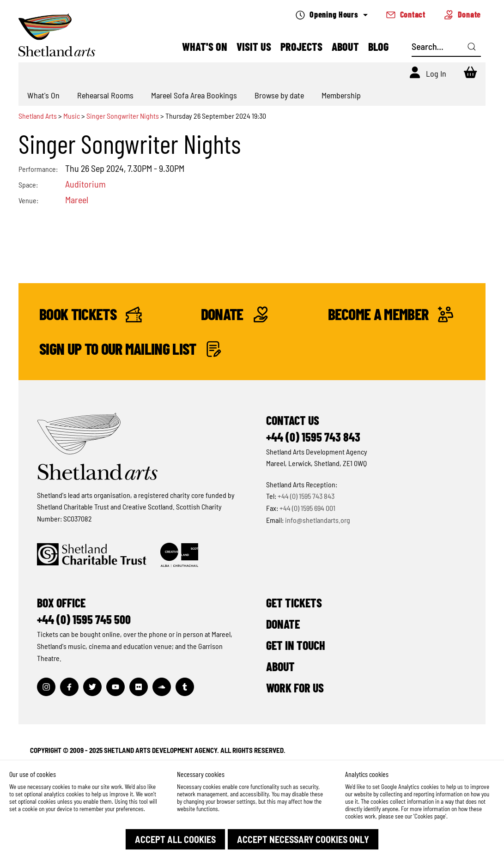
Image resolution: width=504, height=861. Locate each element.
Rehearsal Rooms (105, 95)
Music (72, 116)
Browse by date (279, 95)
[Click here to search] (472, 47)
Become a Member (388, 314)
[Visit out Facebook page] (69, 687)
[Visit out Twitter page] (92, 687)
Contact (406, 14)
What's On (205, 46)
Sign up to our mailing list (131, 349)
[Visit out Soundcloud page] (162, 687)
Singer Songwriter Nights (123, 116)
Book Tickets (91, 314)
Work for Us (295, 688)
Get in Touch (296, 645)
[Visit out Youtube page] (115, 687)
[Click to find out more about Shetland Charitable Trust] (92, 555)
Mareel (77, 200)
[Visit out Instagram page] (46, 687)
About (345, 46)
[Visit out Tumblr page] (185, 687)
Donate (462, 14)
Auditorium (85, 184)
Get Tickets (294, 603)
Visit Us (254, 46)
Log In (436, 73)
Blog (378, 46)
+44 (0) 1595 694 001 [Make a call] (307, 508)
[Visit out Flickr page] (139, 687)
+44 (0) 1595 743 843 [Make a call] (306, 496)
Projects (301, 46)
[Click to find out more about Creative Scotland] (179, 555)
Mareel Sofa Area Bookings (194, 95)
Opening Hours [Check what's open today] (331, 15)
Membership (341, 95)
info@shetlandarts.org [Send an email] (318, 520)
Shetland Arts (38, 116)
